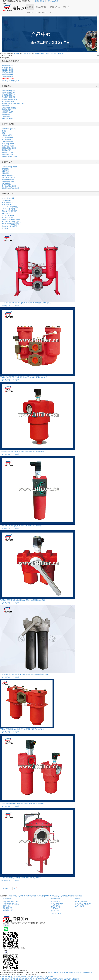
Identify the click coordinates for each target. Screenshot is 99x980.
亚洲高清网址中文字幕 (71, 979)
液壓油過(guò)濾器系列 (41, 53)
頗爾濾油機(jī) (6, 116)
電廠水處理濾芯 (7, 150)
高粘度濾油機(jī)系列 (9, 97)
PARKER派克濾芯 (8, 205)
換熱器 (34, 896)
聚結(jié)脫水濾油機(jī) (9, 108)
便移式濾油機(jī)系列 (9, 93)
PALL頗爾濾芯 (7, 200)
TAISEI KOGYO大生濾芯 (10, 207)
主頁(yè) (17, 53)
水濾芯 (4, 131)
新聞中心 (66, 7)
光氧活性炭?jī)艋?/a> (9, 177)
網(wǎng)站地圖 (53, 1)
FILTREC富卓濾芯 (8, 215)
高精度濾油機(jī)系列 (9, 95)
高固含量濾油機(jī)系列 (9, 99)
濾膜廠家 (27, 896)
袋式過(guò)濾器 (7, 139)
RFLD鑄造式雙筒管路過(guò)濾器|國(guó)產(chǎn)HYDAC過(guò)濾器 (24, 377)
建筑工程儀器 (69, 896)
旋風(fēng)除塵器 (7, 175)
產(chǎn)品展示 (26, 53)
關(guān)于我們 (41, 7)
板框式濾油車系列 (8, 112)
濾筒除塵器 (5, 171)
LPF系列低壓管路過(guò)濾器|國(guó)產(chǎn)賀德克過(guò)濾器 (22, 803)
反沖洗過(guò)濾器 (8, 144)
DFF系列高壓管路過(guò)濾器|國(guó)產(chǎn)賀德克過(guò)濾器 (22, 451)
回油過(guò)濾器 (7, 68)
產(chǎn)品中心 (55, 7)
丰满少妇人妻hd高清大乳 (36, 979)
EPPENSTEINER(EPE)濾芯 (11, 220)
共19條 (5, 888)
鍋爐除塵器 (5, 173)
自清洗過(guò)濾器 (8, 146)
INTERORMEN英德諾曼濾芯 (11, 222)
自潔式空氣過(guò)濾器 (10, 167)
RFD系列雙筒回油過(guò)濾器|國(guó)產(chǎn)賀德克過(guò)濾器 (22, 729)
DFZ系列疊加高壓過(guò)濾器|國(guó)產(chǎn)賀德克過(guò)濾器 (22, 526)
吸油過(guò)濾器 (7, 66)
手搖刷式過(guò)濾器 (9, 148)
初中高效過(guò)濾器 (9, 186)
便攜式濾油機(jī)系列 (9, 91)
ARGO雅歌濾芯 (7, 213)
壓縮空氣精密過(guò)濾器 (10, 188)
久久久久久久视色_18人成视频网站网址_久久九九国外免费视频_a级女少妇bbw (26, 977)
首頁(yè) (30, 7)
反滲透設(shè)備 (7, 152)
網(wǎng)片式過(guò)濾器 (10, 81)
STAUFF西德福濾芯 (8, 217)
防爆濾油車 (5, 106)
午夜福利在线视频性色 (20, 979)
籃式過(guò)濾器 (7, 137)
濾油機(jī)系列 (7, 86)
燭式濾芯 (5, 228)
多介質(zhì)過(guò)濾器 (10, 157)
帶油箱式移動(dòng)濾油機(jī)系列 (13, 104)
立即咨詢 (6, 925)
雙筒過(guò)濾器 (7, 70)
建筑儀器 (78, 896)
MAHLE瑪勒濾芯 (7, 202)
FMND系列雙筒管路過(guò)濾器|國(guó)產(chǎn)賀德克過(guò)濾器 (23, 600)
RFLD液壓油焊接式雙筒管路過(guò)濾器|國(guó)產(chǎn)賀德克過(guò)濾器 (25, 303)
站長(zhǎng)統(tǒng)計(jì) (85, 973)
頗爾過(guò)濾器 (7, 76)
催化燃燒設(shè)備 (8, 182)
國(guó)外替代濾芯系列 (10, 211)
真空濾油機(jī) (6, 110)
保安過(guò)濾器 (7, 142)
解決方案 (30, 12)
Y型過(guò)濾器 (7, 135)
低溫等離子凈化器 (8, 180)
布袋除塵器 (5, 169)
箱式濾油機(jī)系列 (8, 101)
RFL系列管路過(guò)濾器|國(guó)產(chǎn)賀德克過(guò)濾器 (20, 878)
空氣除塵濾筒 (6, 184)
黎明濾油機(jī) (6, 114)
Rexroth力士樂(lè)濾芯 (9, 226)
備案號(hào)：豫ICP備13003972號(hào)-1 (62, 973)
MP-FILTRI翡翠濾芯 (8, 209)
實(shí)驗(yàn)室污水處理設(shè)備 (50, 896)
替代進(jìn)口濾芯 (8, 194)
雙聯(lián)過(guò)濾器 (9, 129)
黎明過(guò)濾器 (7, 74)
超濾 (3, 133)
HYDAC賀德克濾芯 (8, 198)
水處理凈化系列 (8, 124)
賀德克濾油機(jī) (7, 119)
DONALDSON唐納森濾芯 (10, 224)
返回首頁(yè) (39, 1)
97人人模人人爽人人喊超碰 (54, 979)
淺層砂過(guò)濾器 (8, 154)
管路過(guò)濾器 (7, 72)
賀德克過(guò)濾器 (57, 53)
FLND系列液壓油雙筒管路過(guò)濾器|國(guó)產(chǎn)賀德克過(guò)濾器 (25, 674)
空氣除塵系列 (7, 162)
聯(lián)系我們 (41, 12)
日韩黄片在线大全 (6, 979)
